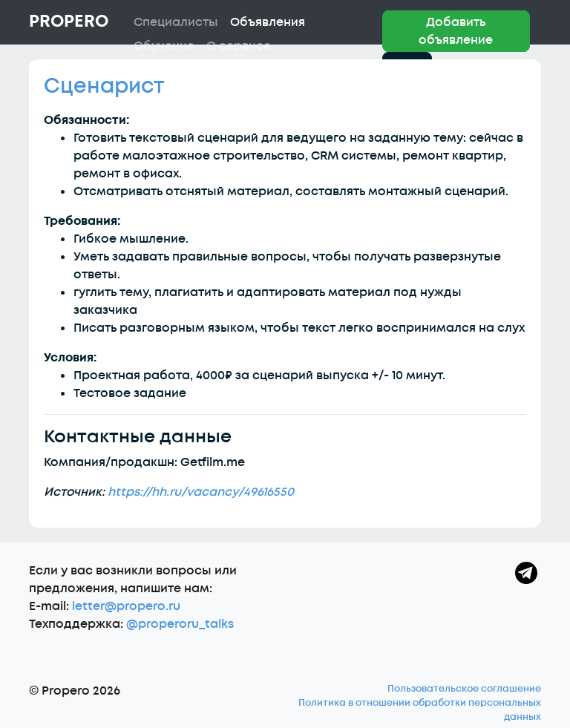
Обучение (164, 46)
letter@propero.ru (126, 606)
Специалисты (176, 22)
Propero (69, 22)
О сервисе (239, 46)
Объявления (268, 22)
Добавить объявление (456, 31)
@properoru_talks (180, 624)
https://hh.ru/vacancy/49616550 (201, 492)
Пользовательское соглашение (464, 689)
